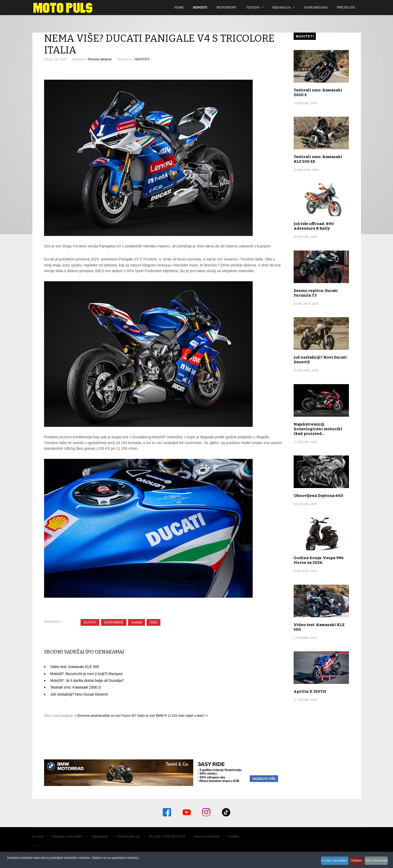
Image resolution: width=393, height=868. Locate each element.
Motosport (228, 8)
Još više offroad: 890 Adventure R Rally (314, 226)
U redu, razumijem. (322, 862)
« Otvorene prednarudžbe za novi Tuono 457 (105, 716)
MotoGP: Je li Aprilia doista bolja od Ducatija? (87, 680)
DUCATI (90, 622)
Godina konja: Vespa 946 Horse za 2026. (319, 560)
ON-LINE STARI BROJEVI (167, 836)
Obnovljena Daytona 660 (318, 496)
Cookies (234, 836)
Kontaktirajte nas (128, 836)
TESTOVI (254, 8)
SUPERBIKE (114, 622)
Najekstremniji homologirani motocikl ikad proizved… (318, 429)
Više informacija (375, 862)
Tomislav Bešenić (100, 59)
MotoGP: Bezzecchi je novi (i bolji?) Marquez (87, 674)
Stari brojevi (316, 8)
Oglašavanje (100, 836)
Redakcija (282, 8)
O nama (38, 836)
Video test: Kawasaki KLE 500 (75, 667)
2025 (153, 622)
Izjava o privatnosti (206, 836)
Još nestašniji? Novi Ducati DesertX (79, 694)
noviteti (137, 622)
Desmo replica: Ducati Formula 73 (316, 293)
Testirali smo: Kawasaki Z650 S (76, 687)
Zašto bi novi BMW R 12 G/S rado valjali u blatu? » (173, 716)
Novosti (201, 8)
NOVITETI (142, 59)
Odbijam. (350, 862)
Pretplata (347, 8)
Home (180, 8)
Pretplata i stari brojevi (67, 836)
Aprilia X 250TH (310, 691)
